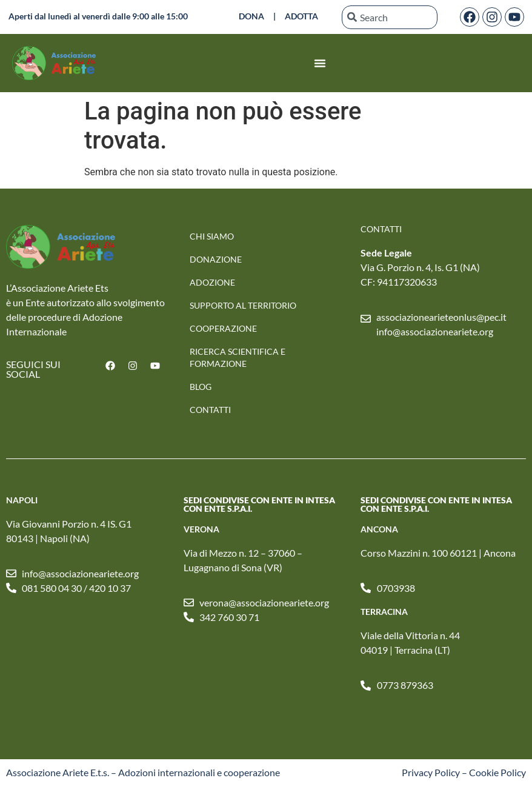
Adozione (212, 282)
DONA (251, 16)
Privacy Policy (431, 772)
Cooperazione (223, 328)
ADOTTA (301, 16)
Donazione (216, 259)
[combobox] (390, 17)
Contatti (210, 410)
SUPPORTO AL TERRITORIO (243, 305)
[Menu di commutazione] (320, 63)
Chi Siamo (212, 236)
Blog (201, 387)
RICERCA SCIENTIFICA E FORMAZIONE (238, 357)
